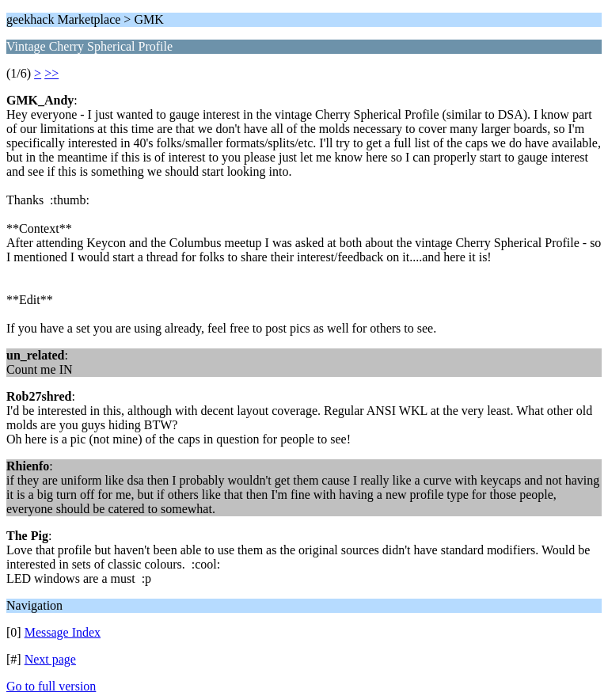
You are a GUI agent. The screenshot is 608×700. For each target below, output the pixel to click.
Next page (50, 659)
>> (51, 73)
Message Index (63, 632)
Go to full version (51, 686)
